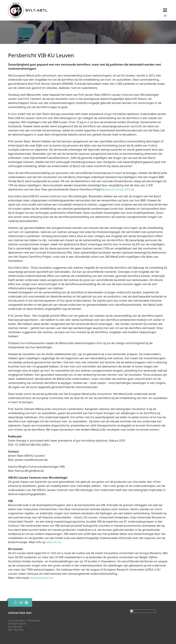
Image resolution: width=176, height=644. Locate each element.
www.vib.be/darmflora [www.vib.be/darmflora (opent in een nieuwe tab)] (118, 189)
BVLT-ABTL (36, 10)
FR (165, 16)
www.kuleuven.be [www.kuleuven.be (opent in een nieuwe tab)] (42, 578)
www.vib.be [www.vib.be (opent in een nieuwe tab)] (54, 542)
